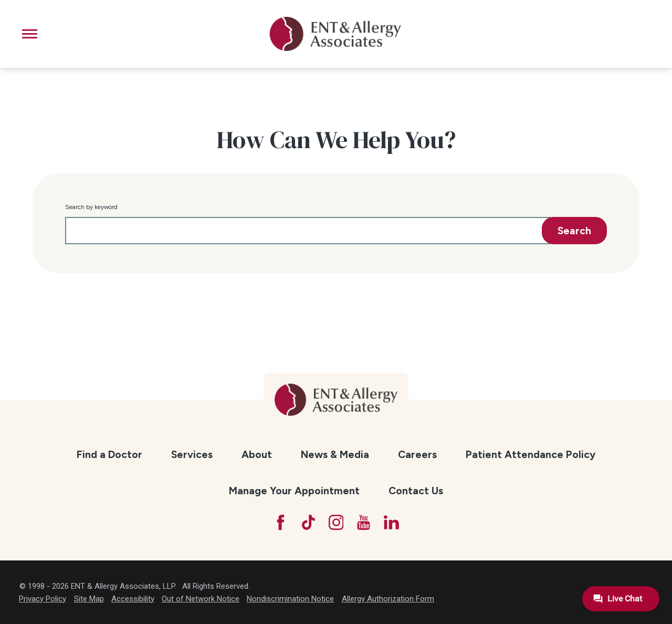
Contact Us (416, 491)
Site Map (89, 599)
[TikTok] (308, 522)
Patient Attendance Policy (531, 454)
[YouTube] (364, 522)
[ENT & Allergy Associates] (335, 34)
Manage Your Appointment (294, 491)
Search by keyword (91, 207)
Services (192, 454)
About (257, 454)
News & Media (335, 454)
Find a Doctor (109, 454)
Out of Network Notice (201, 599)
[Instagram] (336, 522)
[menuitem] (109, 455)
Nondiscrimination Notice (290, 599)
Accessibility (133, 599)
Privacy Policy (43, 599)
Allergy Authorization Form (388, 599)
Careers (417, 454)
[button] (30, 34)
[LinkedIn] (391, 522)
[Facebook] (281, 522)
